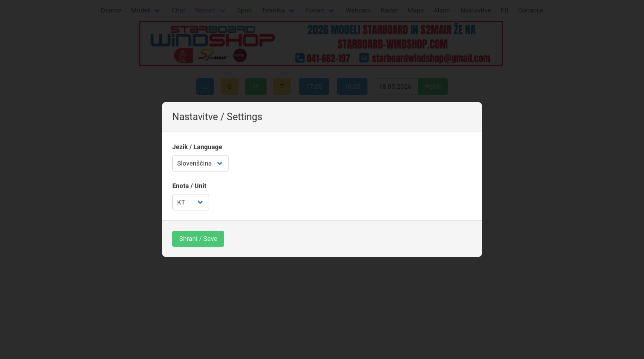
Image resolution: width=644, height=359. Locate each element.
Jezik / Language (197, 147)
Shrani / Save (198, 239)
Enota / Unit (189, 186)
